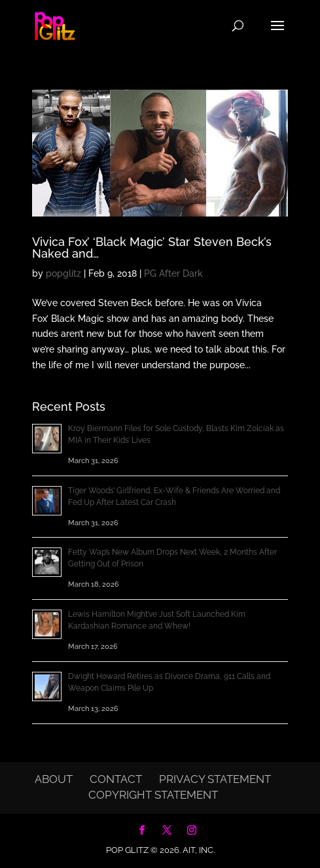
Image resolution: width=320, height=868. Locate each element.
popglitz (63, 273)
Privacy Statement (215, 779)
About (54, 779)
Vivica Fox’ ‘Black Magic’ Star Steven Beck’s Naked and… (152, 248)
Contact (116, 779)
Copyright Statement (153, 795)
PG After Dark (173, 273)
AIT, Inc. (198, 850)
